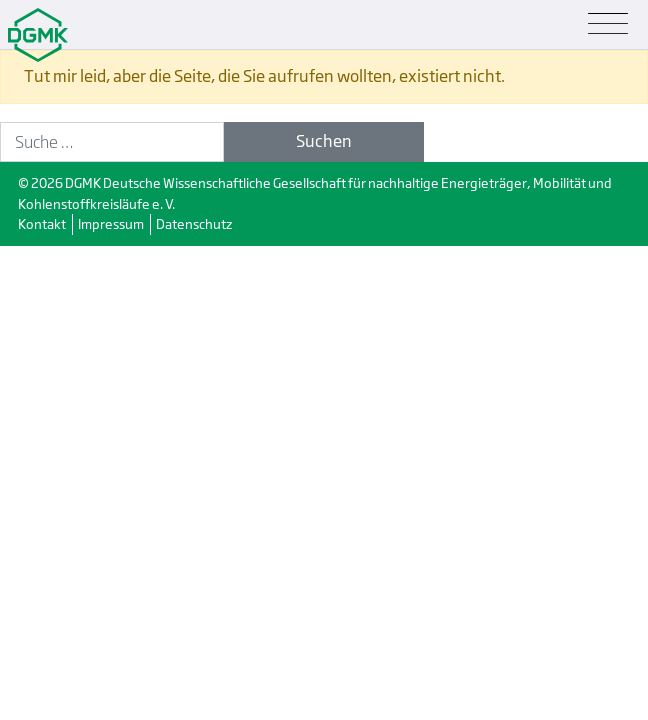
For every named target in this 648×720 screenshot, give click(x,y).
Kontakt (42, 224)
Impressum (111, 224)
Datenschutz (194, 224)
